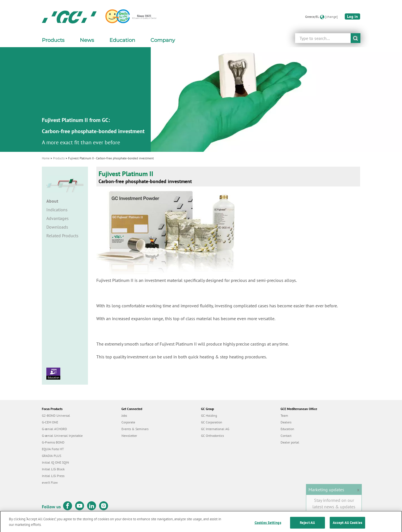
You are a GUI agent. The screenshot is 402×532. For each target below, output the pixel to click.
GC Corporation (212, 422)
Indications (57, 210)
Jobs (124, 415)
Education (53, 373)
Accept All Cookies (347, 526)
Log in (352, 16)
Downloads (57, 227)
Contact (286, 436)
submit (356, 38)
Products (59, 158)
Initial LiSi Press (53, 476)
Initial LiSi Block (53, 469)
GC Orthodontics (212, 436)
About (52, 201)
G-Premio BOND (53, 442)
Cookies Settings (268, 526)
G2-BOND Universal (56, 415)
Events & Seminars (135, 429)
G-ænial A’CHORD (54, 429)
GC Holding (209, 415)
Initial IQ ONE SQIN (55, 462)
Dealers (286, 422)
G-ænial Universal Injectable (62, 436)
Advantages (58, 218)
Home (46, 158)
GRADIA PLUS (52, 456)
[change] (332, 17)
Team (284, 415)
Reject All (307, 526)
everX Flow (50, 482)
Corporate (128, 422)
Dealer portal (290, 442)
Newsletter (129, 436)
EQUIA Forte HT (53, 449)
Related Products (62, 236)
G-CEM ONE (50, 422)
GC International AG (215, 429)
